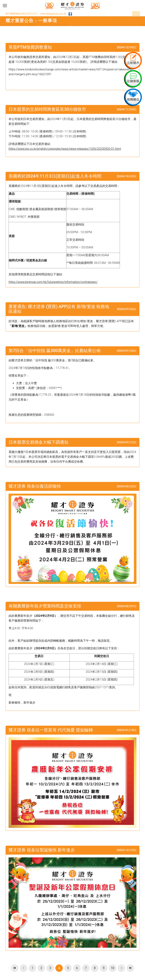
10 (113, 968)
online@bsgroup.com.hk (53, 14)
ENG (136, 14)
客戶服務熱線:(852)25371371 (21, 14)
